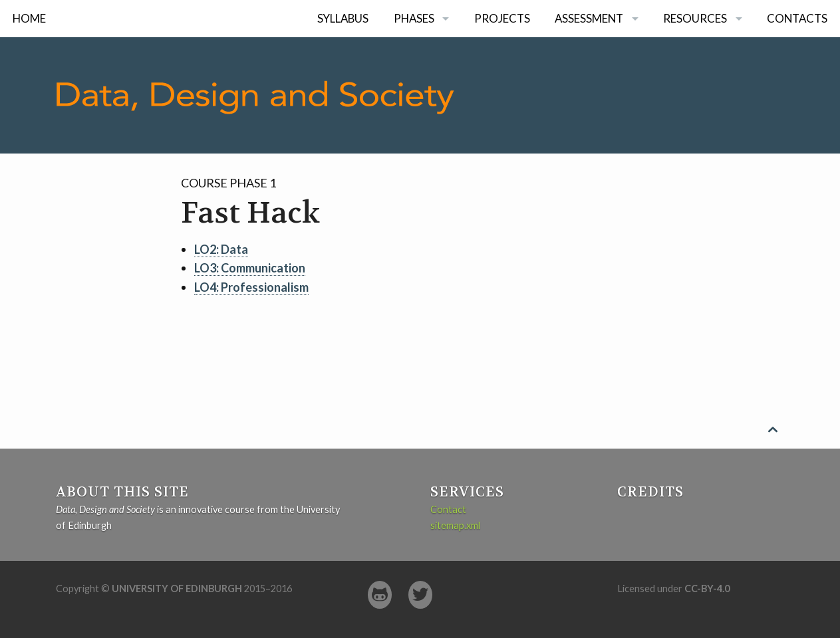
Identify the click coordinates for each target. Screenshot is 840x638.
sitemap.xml (455, 525)
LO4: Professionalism (251, 287)
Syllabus (343, 18)
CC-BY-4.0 (707, 588)
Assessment (589, 18)
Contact (448, 509)
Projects (502, 18)
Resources (695, 18)
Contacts (797, 18)
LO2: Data (221, 249)
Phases (414, 18)
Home (29, 18)
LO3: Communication (250, 268)
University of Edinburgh (177, 588)
